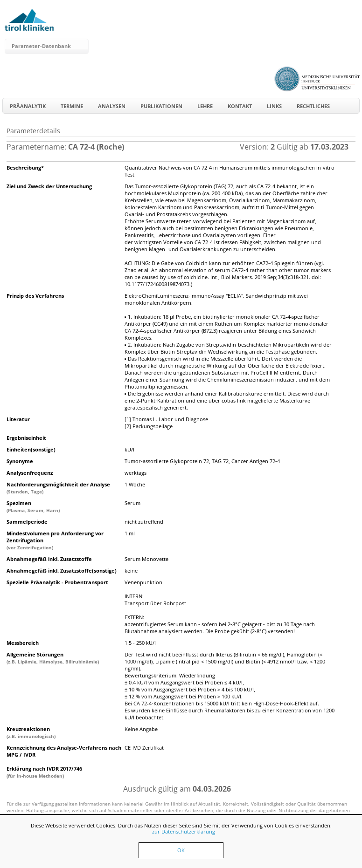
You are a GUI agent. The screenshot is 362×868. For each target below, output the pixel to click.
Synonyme (20, 461)
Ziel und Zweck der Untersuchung (49, 186)
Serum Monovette (146, 559)
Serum (132, 503)
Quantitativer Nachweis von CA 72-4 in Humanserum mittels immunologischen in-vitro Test (230, 171)
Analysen (112, 106)
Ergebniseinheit (26, 438)
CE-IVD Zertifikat (144, 748)
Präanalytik (28, 106)
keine (131, 571)
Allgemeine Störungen (53, 658)
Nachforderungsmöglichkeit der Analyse (58, 488)
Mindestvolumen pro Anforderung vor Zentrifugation (55, 540)
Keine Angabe (141, 729)
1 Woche (135, 484)
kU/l (129, 449)
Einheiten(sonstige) (31, 449)
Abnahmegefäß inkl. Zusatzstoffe (49, 559)
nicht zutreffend (144, 522)
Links (274, 106)
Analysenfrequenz (30, 473)
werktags (136, 473)
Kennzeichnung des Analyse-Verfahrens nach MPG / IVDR (64, 751)
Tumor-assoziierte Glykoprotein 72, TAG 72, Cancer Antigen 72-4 (202, 461)
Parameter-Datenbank (41, 46)
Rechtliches (313, 106)
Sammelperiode (27, 522)
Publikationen (161, 106)
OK (181, 850)
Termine (72, 106)
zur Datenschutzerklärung (184, 831)
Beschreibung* (25, 167)
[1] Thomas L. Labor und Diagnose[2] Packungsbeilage (166, 423)
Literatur (18, 419)
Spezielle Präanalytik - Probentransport (57, 582)
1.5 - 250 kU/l (140, 643)
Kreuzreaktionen (31, 732)
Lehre (205, 106)
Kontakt (240, 106)
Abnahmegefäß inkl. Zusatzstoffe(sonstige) (62, 571)
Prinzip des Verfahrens (35, 296)
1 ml (130, 533)
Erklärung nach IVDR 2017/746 (44, 772)
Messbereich (23, 643)
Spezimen (33, 506)
